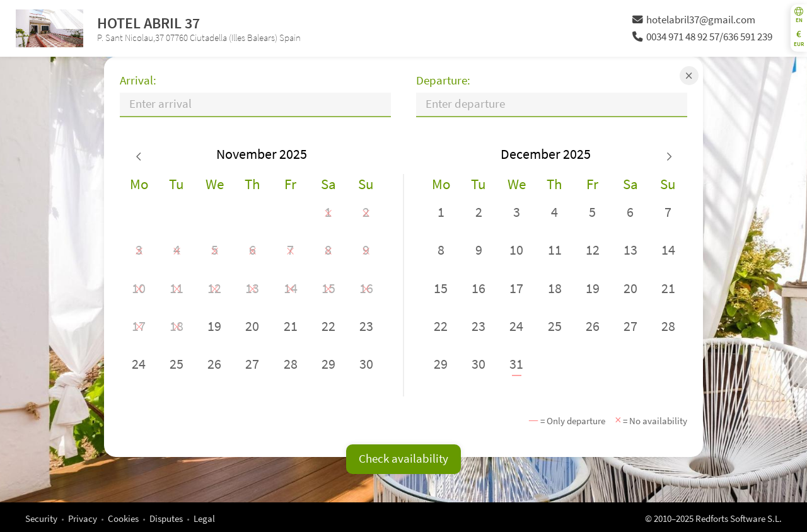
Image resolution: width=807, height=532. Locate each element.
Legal (204, 518)
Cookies (123, 518)
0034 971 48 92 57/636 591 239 (702, 37)
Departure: (443, 80)
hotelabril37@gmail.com (694, 20)
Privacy (83, 518)
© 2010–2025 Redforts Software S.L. (713, 518)
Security (41, 518)
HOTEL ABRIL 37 (148, 23)
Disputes (166, 518)
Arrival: (138, 80)
